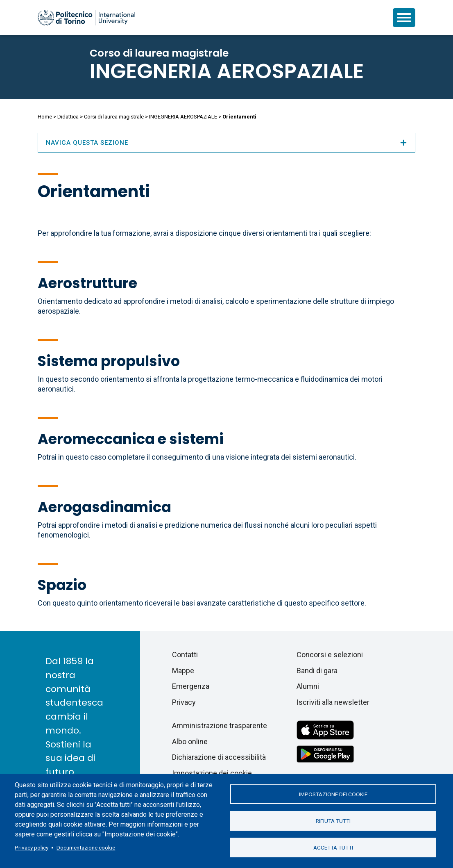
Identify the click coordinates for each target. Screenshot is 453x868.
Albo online (190, 742)
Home (45, 117)
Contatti (185, 655)
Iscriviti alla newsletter (333, 702)
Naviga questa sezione (226, 143)
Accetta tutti (333, 847)
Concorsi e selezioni (330, 655)
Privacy (184, 702)
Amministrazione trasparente (220, 726)
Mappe (183, 671)
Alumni (308, 686)
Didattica (68, 117)
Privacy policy (32, 847)
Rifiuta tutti (333, 821)
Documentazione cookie (86, 847)
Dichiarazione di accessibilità (219, 757)
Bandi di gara (317, 671)
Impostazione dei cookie (333, 794)
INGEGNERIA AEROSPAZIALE (227, 71)
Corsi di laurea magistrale (114, 117)
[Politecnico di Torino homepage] (86, 18)
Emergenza (191, 686)
